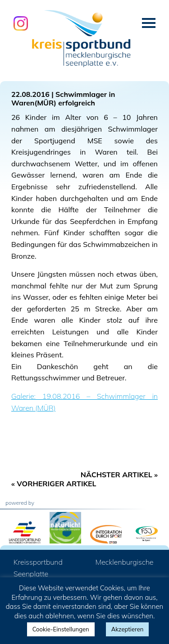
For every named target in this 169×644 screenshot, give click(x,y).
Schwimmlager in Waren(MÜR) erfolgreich (63, 98)
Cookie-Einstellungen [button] (61, 629)
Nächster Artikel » (119, 475)
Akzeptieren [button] (128, 629)
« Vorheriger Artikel (54, 484)
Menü (149, 23)
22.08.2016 (30, 94)
